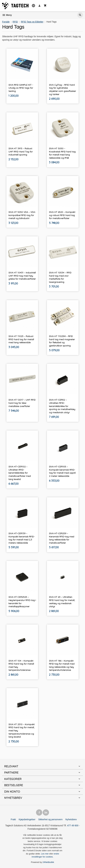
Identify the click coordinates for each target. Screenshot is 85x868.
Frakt (13, 819)
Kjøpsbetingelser (27, 819)
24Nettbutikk (48, 862)
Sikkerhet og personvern (50, 819)
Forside (6, 22)
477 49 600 (73, 825)
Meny (7, 15)
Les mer (45, 854)
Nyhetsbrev (71, 819)
